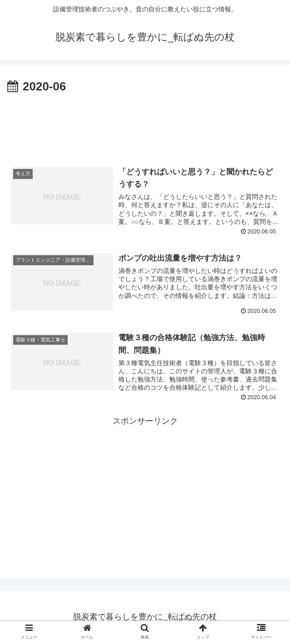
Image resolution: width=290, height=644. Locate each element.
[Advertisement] (145, 124)
